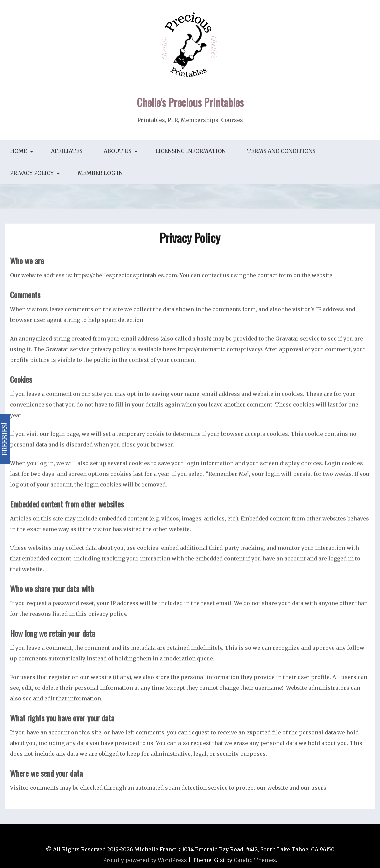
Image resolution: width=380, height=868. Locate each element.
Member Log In (100, 173)
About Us (117, 151)
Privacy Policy (32, 173)
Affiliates (67, 151)
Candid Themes (255, 860)
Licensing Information (190, 151)
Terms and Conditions (281, 151)
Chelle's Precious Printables (190, 102)
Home (18, 151)
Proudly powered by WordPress (145, 860)
